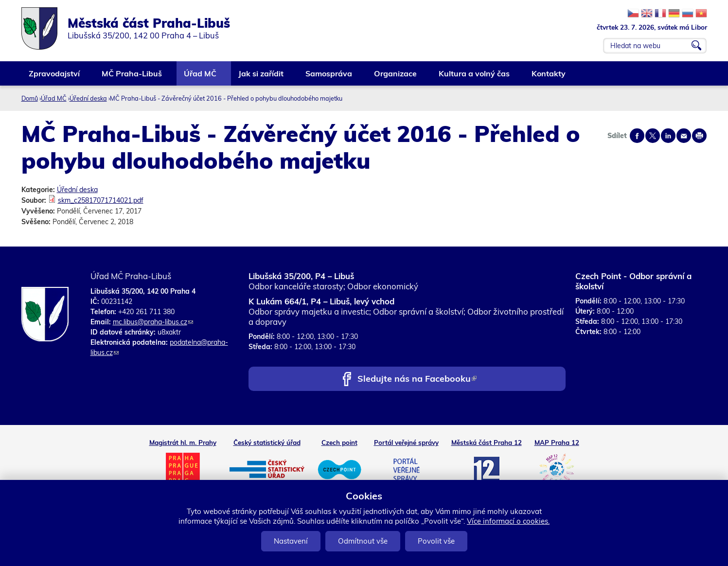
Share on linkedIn (668, 136)
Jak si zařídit (261, 77)
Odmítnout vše (363, 541)
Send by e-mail (684, 136)
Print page (699, 136)
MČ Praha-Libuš (132, 77)
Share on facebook (637, 136)
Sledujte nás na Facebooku (417, 380)
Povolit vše (436, 541)
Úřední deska (88, 98)
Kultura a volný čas (475, 77)
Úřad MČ (201, 77)
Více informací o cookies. (508, 521)
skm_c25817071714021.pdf (101, 200)
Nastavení (291, 541)
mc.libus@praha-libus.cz (153, 322)
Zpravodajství (55, 77)
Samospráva (329, 77)
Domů (30, 98)
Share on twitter (653, 136)
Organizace (396, 77)
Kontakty (549, 77)
